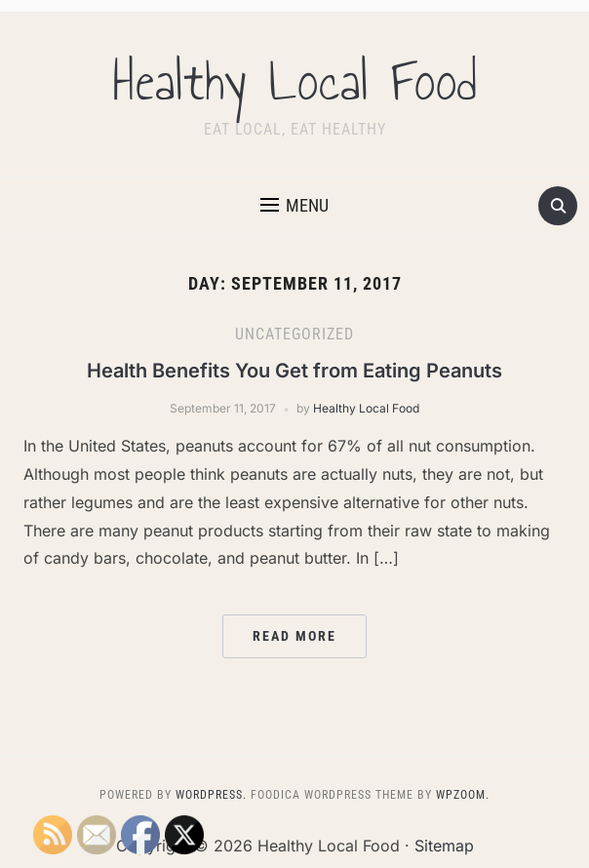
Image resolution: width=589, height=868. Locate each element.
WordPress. (211, 795)
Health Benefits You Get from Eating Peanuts (294, 371)
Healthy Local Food (295, 82)
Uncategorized (294, 334)
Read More (294, 636)
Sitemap (444, 846)
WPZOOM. (463, 795)
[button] (294, 206)
